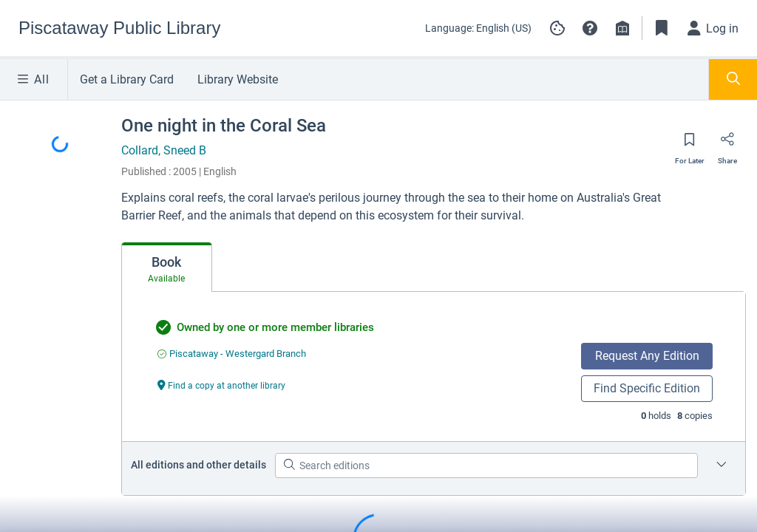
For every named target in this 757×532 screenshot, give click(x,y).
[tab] (167, 267)
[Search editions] (486, 465)
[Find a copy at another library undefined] (222, 385)
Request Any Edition (647, 356)
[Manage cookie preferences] (557, 28)
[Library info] (622, 28)
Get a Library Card (127, 79)
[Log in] (713, 28)
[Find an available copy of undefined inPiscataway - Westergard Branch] (232, 354)
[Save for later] (690, 144)
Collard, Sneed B (164, 150)
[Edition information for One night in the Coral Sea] (722, 465)
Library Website (238, 79)
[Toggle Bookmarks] (662, 28)
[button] (590, 28)
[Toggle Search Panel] (733, 79)
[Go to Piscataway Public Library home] (119, 28)
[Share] (727, 144)
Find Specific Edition (647, 388)
